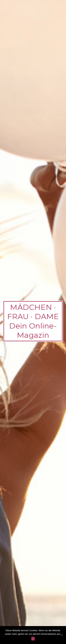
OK (33, 639)
